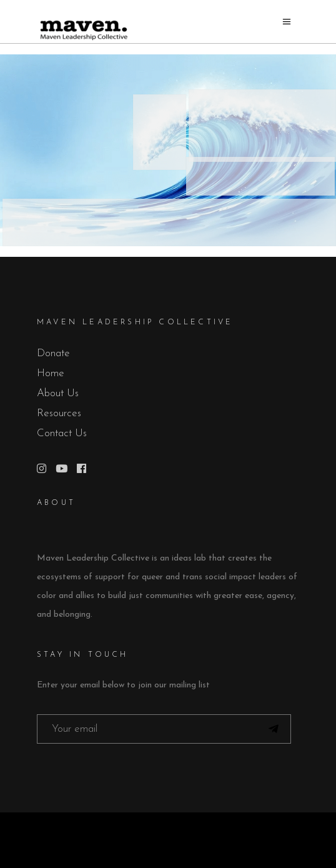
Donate (53, 353)
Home (51, 373)
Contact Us (62, 433)
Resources (59, 413)
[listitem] (169, 222)
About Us (58, 393)
